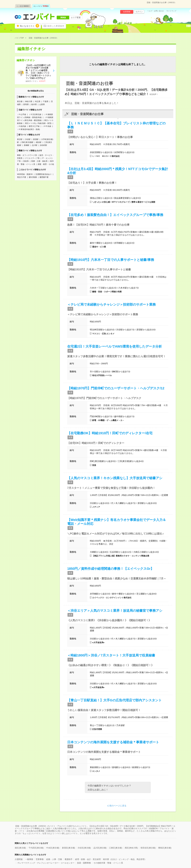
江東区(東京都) (116, 848)
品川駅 (35, 145)
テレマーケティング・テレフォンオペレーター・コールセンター (46, 863)
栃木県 (34, 104)
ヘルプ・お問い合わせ (156, 11)
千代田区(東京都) (36, 848)
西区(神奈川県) (131, 848)
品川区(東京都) (100, 848)
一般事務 (29, 859)
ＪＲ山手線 (22, 114)
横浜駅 (39, 142)
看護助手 (69, 859)
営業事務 (40, 859)
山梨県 (42, 104)
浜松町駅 (43, 145)
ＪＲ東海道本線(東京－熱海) (28, 129)
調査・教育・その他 (46, 164)
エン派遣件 (23, 6)
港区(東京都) (20, 848)
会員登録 (127, 12)
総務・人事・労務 (54, 859)
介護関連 (19, 859)
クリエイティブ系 (32, 158)
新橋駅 (27, 145)
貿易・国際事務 (84, 863)
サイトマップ (171, 11)
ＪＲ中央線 (47, 126)
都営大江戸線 (34, 126)
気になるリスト (30, 26)
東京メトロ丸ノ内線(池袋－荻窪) (38, 123)
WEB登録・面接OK (25, 174)
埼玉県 (38, 101)
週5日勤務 (33, 177)
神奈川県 (29, 101)
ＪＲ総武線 (22, 126)
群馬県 (26, 104)
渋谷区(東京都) (84, 848)
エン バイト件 (41, 6)
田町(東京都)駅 (27, 142)
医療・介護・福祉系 (39, 161)
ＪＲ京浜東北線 (35, 114)
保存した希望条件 (56, 26)
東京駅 (20, 139)
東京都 (20, 101)
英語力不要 (22, 177)
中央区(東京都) (53, 848)
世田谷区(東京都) (148, 848)
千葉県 (46, 101)
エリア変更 (76, 18)
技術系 (26, 161)
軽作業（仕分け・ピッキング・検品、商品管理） (125, 859)
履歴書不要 (44, 177)
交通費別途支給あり (44, 174)
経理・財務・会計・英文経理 (88, 859)
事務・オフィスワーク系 (27, 155)
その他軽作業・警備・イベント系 (108, 863)
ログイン (139, 12)
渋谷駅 (28, 139)
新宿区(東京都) (69, 848)
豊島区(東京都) (165, 848)
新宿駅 (36, 139)
